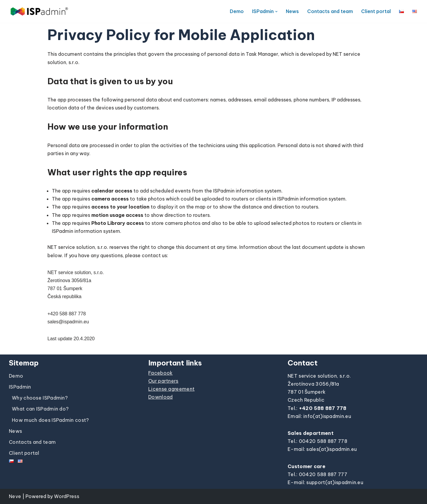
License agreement (171, 389)
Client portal (376, 11)
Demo (237, 11)
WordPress (67, 496)
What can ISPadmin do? (40, 409)
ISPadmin (20, 387)
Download (160, 397)
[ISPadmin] (39, 11)
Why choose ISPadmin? (40, 398)
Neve (15, 496)
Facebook (160, 373)
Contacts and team (330, 11)
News (292, 11)
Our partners (163, 381)
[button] (276, 12)
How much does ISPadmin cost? (50, 420)
